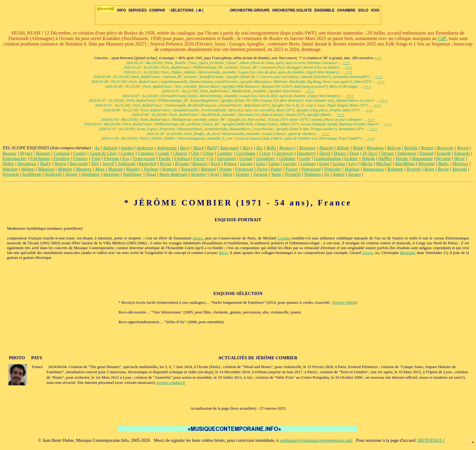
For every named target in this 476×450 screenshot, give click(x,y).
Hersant (443, 158)
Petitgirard (311, 169)
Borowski (445, 148)
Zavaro (355, 174)
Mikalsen (46, 169)
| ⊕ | (200, 10)
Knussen (200, 164)
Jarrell (108, 164)
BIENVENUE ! (431, 440)
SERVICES (138, 10)
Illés (95, 164)
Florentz (112, 158)
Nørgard (208, 169)
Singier (72, 174)
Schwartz (11, 174)
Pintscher (333, 169)
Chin (195, 153)
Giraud (246, 158)
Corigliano (246, 153)
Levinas (284, 238)
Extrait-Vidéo (343, 302)
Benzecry (287, 148)
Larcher (290, 164)
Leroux (339, 164)
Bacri (185, 148)
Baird (198, 148)
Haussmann (422, 158)
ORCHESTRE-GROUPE (250, 10)
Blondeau (375, 148)
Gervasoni (227, 158)
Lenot (324, 164)
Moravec (84, 169)
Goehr (305, 158)
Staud (151, 174)
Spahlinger (133, 174)
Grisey (367, 253)
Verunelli (293, 174)
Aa (97, 148)
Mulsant (115, 169)
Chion (208, 153)
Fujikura (182, 158)
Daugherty (306, 153)
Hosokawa (27, 164)
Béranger (307, 148)
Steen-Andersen (173, 174)
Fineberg (61, 158)
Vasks (276, 174)
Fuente (165, 158)
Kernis (166, 164)
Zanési (339, 174)
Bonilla (411, 148)
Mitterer (65, 169)
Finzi (96, 158)
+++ (378, 58)
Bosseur (10, 153)
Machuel (384, 164)
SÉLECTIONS (181, 10)
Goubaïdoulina (327, 158)
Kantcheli (148, 164)
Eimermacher (15, 158)
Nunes (197, 238)
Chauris (180, 153)
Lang (260, 164)
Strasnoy (198, 174)
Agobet (127, 148)
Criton (265, 153)
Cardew (127, 153)
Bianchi (326, 148)
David (325, 153)
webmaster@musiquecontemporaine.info (316, 440)
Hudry (45, 164)
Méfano (28, 169)
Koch (216, 164)
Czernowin (284, 153)
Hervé (459, 158)
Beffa (271, 148)
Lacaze (246, 164)
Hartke (402, 158)
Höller (8, 164)
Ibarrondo (79, 164)
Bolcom (394, 148)
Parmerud (244, 169)
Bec (260, 148)
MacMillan (405, 164)
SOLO (363, 10)
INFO (122, 10)
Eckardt (444, 153)
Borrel (463, 148)
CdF (442, 38)
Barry (248, 148)
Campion (62, 153)
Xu (327, 174)
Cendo (163, 153)
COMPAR (157, 10)
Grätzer (351, 158)
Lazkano (308, 164)
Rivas (429, 169)
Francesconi (144, 158)
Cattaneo (146, 153)
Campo (80, 153)
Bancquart (230, 148)
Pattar (276, 169)
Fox (126, 158)
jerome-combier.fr (171, 382)
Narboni (151, 169)
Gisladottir (265, 158)
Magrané (427, 164)
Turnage (260, 174)
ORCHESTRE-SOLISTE (292, 10)
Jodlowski (127, 164)
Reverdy (414, 169)
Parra (262, 169)
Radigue (352, 169)
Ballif (212, 148)
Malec (444, 164)
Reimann (395, 169)
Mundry (133, 169)
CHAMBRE (346, 10)
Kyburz (230, 164)
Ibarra (60, 164)
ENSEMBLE (324, 10)
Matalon (10, 169)
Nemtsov (169, 169)
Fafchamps (40, 158)
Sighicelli (53, 174)
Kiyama (182, 164)
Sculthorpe (32, 174)
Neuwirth (189, 169)
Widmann (313, 174)
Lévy (353, 164)
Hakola (368, 158)
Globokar (287, 158)
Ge (211, 158)
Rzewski (459, 169)
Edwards (462, 153)
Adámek (110, 148)
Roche (443, 169)
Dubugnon (407, 153)
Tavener (242, 174)
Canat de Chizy (103, 153)
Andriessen (167, 148)
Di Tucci (370, 153)
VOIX (375, 10)
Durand (427, 153)
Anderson (145, 148)
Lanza (274, 164)
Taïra (227, 174)
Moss (100, 169)
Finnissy (80, 158)
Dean (354, 153)
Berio (223, 253)
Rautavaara (374, 169)
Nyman (226, 169)
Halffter (385, 158)
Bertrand (407, 253)
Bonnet (427, 148)
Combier (225, 153)
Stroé (214, 174)
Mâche (366, 164)
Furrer (199, 158)
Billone (343, 148)
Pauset (292, 169)
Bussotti (43, 153)
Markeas (460, 164)
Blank (358, 148)
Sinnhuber (90, 174)
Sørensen (111, 174)
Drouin (387, 153)
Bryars (26, 153)
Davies (340, 153)
